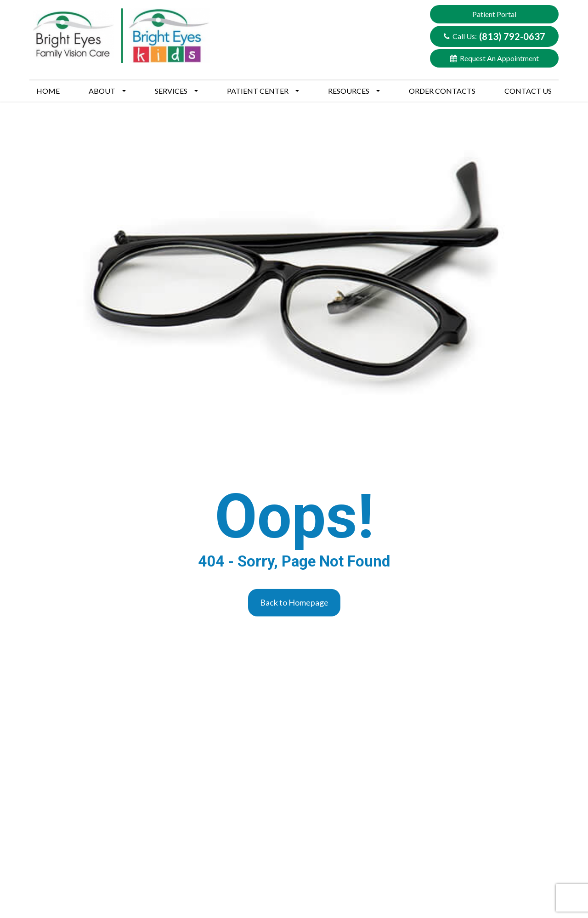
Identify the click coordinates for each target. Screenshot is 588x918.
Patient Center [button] (263, 91)
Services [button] (176, 91)
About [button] (107, 91)
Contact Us (528, 91)
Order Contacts (442, 91)
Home (48, 91)
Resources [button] (354, 91)
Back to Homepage (294, 602)
